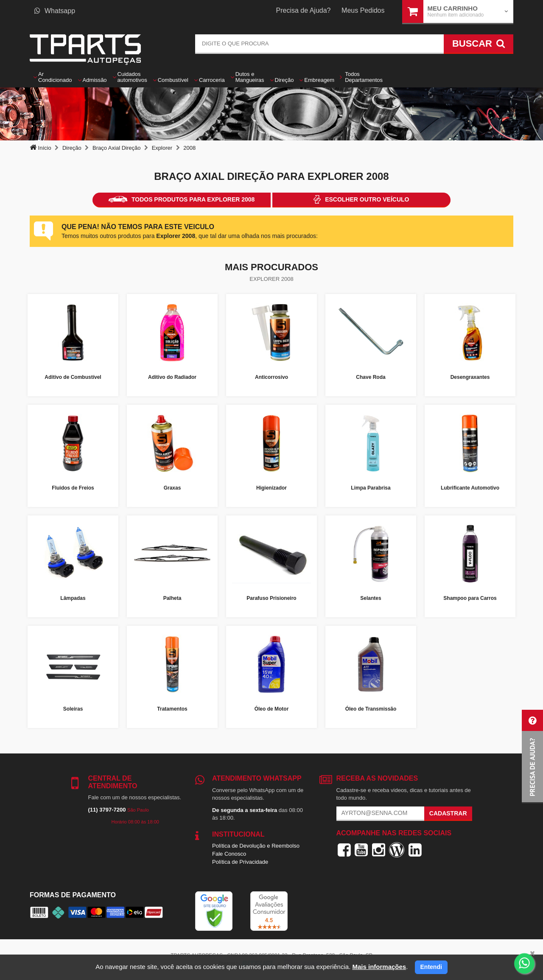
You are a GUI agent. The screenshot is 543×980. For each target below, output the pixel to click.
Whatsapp (55, 11)
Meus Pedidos (363, 10)
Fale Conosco (229, 854)
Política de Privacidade (240, 862)
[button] (532, 757)
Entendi (431, 967)
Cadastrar (448, 813)
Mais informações (379, 967)
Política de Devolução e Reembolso (256, 846)
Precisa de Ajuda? (304, 10)
